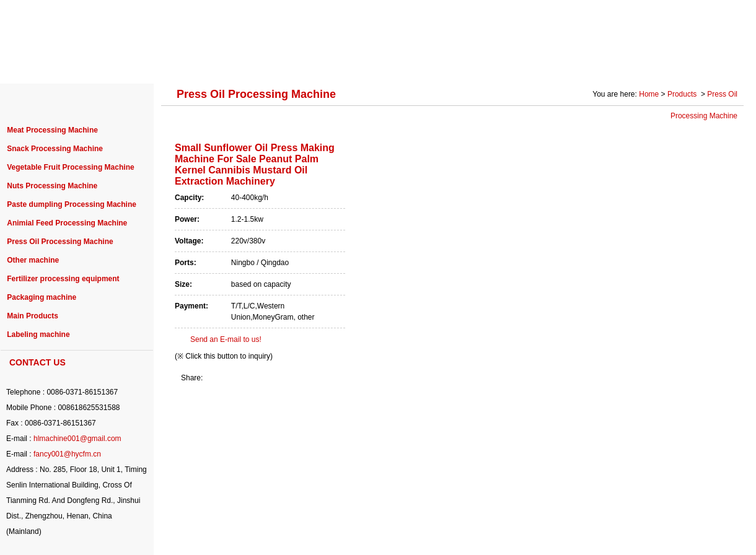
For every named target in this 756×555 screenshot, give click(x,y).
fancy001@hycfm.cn (67, 454)
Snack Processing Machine (55, 149)
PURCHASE (348, 63)
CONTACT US (703, 63)
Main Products (33, 316)
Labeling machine (38, 334)
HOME (37, 63)
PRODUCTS (176, 63)
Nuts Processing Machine (52, 186)
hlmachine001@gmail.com (77, 439)
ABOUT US (101, 63)
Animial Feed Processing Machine (67, 223)
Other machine (33, 260)
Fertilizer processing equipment (63, 279)
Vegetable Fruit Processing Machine (70, 167)
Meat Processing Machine (52, 130)
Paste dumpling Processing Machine (72, 204)
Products (683, 94)
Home (649, 94)
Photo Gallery (621, 63)
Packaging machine (42, 297)
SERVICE (474, 63)
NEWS (413, 63)
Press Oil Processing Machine (60, 242)
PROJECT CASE (262, 63)
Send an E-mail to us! (226, 339)
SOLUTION (543, 63)
